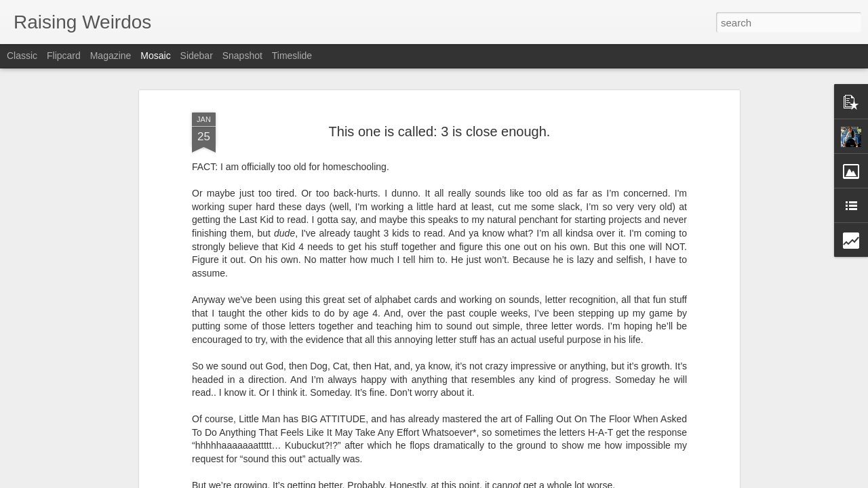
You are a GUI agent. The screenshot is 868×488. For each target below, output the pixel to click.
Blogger (476, 481)
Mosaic (155, 56)
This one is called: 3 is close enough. (440, 92)
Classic (22, 56)
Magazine (111, 56)
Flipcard (64, 56)
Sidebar (197, 56)
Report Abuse (516, 481)
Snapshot (242, 56)
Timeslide (292, 56)
